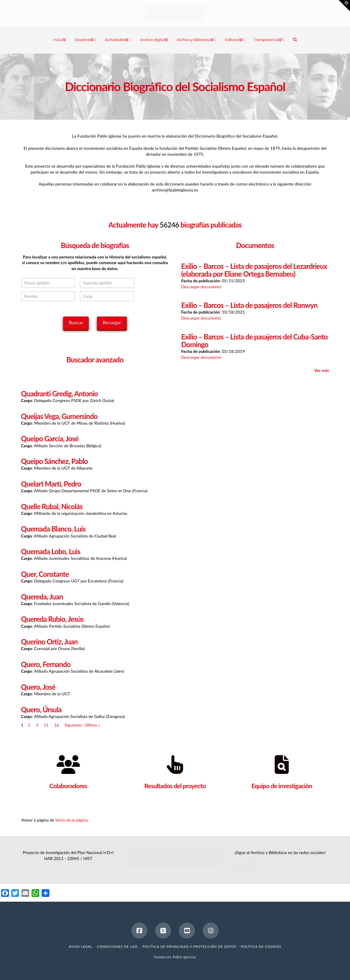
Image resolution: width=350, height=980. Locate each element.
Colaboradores (68, 786)
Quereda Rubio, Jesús (52, 619)
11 (46, 725)
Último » (92, 725)
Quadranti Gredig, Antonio (60, 394)
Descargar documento (201, 287)
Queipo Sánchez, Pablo (55, 461)
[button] (344, 6)
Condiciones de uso (117, 946)
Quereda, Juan (42, 597)
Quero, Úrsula (41, 710)
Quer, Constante (45, 574)
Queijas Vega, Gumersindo (59, 416)
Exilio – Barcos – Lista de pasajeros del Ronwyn (249, 305)
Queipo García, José (50, 439)
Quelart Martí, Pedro (51, 484)
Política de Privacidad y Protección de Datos (189, 946)
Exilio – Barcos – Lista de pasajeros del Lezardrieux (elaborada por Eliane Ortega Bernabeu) (254, 270)
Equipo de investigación (282, 786)
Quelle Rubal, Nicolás (52, 507)
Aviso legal (81, 946)
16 (57, 725)
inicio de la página (72, 820)
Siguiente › (74, 725)
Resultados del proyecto (175, 786)
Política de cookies (261, 946)
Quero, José (38, 687)
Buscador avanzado (95, 360)
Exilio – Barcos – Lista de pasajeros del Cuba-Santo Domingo (254, 341)
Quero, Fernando (46, 664)
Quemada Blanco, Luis (53, 529)
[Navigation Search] (295, 40)
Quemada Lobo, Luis (51, 551)
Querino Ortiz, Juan (49, 642)
